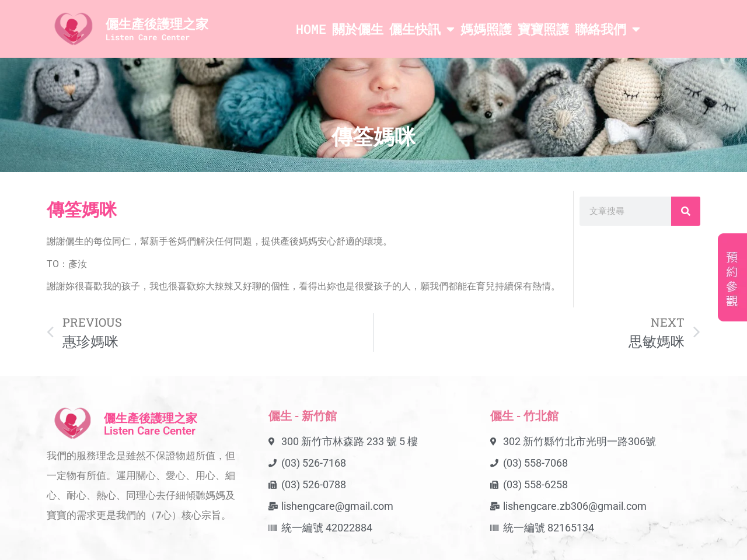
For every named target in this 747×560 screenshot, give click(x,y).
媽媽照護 (486, 29)
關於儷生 (358, 29)
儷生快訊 (422, 29)
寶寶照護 (543, 29)
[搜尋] (686, 211)
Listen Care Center (148, 37)
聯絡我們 (608, 29)
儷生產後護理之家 (157, 24)
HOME (311, 29)
